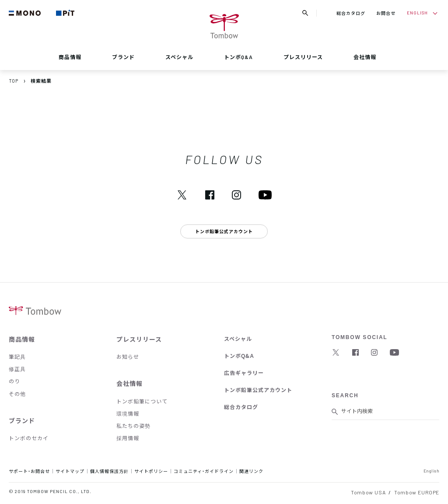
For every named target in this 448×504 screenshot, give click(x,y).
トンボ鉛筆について (142, 401)
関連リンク (251, 471)
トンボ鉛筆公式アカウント (258, 390)
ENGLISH (417, 12)
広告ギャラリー (244, 373)
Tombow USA (368, 492)
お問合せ (386, 13)
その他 (17, 394)
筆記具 (17, 357)
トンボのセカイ (29, 438)
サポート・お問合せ (29, 471)
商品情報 (70, 57)
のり (14, 381)
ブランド (123, 57)
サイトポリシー (151, 471)
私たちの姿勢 (133, 426)
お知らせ (128, 357)
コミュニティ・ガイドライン (204, 471)
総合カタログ (351, 13)
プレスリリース (303, 57)
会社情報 (365, 57)
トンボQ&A (238, 57)
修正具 (17, 369)
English (432, 471)
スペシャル (179, 57)
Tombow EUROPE (417, 492)
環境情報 (128, 413)
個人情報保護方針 (109, 471)
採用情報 (128, 438)
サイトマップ (70, 471)
